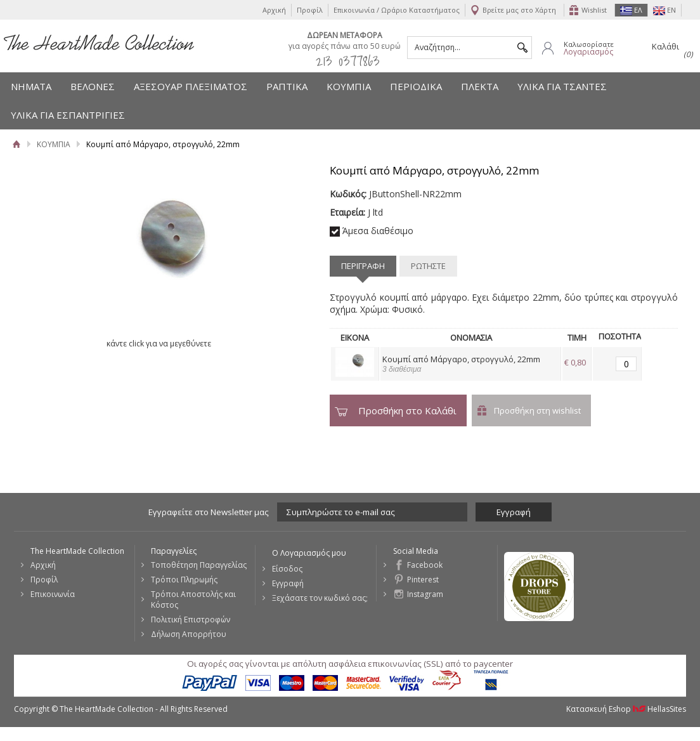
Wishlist (594, 10)
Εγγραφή (288, 583)
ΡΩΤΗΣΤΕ (428, 266)
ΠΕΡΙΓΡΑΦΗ (363, 266)
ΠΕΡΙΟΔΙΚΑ (416, 86)
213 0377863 (348, 61)
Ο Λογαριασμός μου (309, 553)
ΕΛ (631, 10)
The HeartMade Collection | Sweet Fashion (99, 43)
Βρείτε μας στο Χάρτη (519, 10)
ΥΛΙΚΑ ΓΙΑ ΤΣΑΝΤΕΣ (562, 86)
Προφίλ (310, 10)
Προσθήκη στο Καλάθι (407, 410)
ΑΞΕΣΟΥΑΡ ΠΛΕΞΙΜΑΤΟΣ (191, 86)
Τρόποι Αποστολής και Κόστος (193, 600)
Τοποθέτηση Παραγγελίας (199, 565)
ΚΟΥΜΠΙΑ (349, 86)
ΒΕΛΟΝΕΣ (93, 86)
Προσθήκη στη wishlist (537, 410)
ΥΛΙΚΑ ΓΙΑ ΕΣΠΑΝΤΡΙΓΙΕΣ (68, 115)
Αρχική (274, 10)
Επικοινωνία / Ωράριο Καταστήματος (397, 10)
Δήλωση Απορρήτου (189, 634)
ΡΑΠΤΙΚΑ (287, 86)
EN (664, 10)
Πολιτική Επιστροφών (191, 620)
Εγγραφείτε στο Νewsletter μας (209, 512)
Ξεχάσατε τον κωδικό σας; (320, 598)
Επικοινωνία (53, 594)
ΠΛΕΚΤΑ (480, 86)
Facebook (425, 565)
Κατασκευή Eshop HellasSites (626, 709)
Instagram (425, 594)
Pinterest (423, 580)
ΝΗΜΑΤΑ (31, 86)
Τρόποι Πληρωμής (184, 580)
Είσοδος (287, 569)
